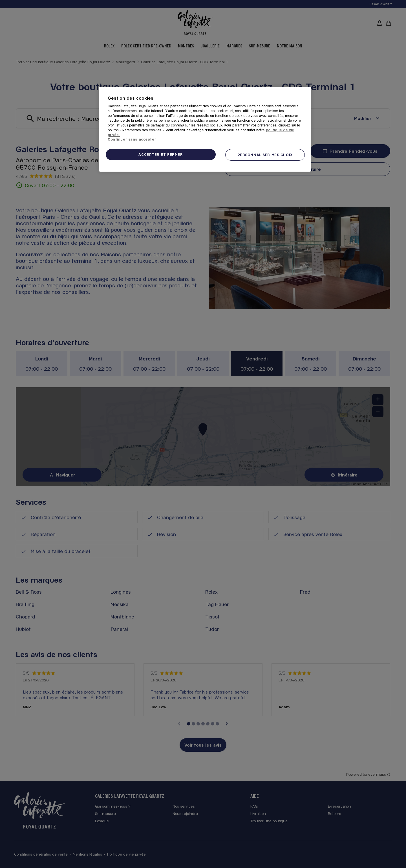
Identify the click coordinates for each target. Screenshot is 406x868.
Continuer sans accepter (132, 139)
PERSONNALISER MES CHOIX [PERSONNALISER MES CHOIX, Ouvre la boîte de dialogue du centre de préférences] (265, 155)
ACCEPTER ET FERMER (161, 154)
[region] (205, 129)
